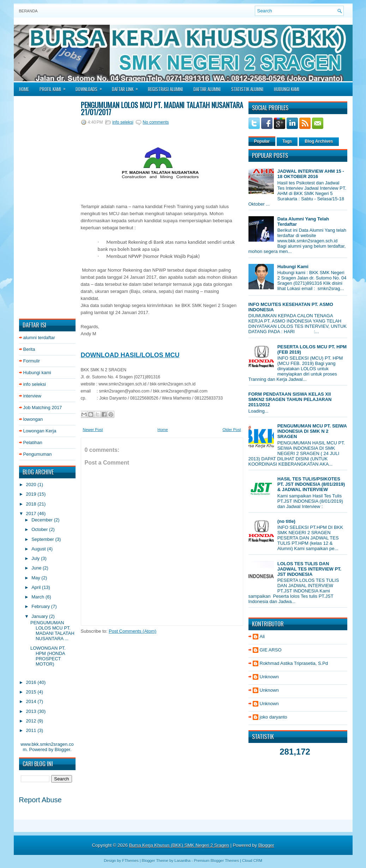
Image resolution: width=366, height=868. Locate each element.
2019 (32, 494)
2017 (32, 513)
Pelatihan (33, 442)
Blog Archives (319, 141)
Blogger (62, 749)
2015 (32, 692)
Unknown (269, 677)
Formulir (32, 361)
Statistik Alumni (247, 89)
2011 (32, 730)
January (40, 616)
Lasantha (182, 861)
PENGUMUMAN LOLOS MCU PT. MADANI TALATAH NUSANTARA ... (52, 631)
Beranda (28, 11)
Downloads (91, 87)
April (37, 587)
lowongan (33, 419)
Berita (29, 349)
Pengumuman (38, 454)
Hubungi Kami (287, 89)
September (43, 539)
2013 (32, 711)
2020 (32, 485)
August (39, 549)
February (41, 606)
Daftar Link (127, 87)
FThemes (130, 861)
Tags (287, 141)
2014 (32, 701)
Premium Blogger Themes (216, 861)
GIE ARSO (271, 650)
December (43, 520)
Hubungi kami (37, 373)
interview (32, 396)
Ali (262, 636)
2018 (32, 504)
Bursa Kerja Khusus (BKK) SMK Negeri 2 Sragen (179, 845)
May (36, 578)
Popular (262, 141)
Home (24, 89)
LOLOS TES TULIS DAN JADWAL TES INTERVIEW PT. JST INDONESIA (310, 569)
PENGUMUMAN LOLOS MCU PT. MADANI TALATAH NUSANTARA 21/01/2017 (162, 108)
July (36, 558)
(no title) (286, 521)
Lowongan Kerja (40, 431)
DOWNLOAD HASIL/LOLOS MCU (130, 355)
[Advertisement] (47, 207)
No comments (156, 122)
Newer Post (93, 430)
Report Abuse (40, 800)
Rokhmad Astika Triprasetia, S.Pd (294, 663)
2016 (32, 682)
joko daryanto (274, 717)
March (38, 597)
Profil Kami (55, 87)
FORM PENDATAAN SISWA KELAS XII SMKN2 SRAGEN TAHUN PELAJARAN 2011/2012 (290, 399)
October (40, 529)
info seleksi (35, 384)
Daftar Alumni (207, 89)
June (37, 568)
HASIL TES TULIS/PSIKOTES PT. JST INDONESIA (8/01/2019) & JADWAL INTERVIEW (311, 484)
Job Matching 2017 (43, 408)
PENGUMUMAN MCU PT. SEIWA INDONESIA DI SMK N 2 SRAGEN (312, 431)
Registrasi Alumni (165, 89)
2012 (32, 721)
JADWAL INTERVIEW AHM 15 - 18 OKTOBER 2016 (311, 174)
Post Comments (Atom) (133, 631)
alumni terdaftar (39, 338)
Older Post (232, 430)
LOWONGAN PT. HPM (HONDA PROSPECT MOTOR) (48, 656)
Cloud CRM (252, 861)
